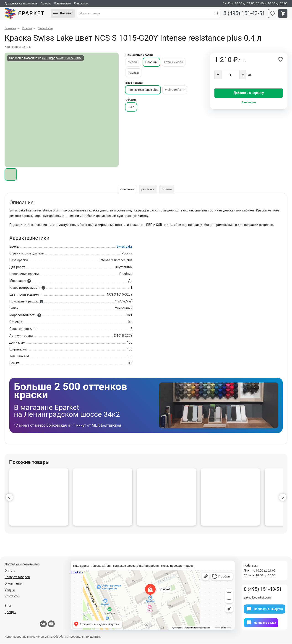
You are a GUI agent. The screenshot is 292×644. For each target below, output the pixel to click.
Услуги (10, 590)
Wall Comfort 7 (175, 90)
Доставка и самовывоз (21, 3)
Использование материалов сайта (29, 637)
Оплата (46, 3)
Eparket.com (25, 14)
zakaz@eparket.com (257, 598)
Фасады (133, 73)
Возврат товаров (17, 577)
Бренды (10, 612)
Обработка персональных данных (77, 637)
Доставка (148, 190)
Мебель (133, 63)
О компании (62, 3)
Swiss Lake (124, 247)
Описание (127, 190)
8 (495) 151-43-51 (244, 14)
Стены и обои (174, 63)
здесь (189, 566)
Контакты (81, 3)
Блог (8, 606)
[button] (9, 498)
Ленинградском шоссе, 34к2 (62, 58)
